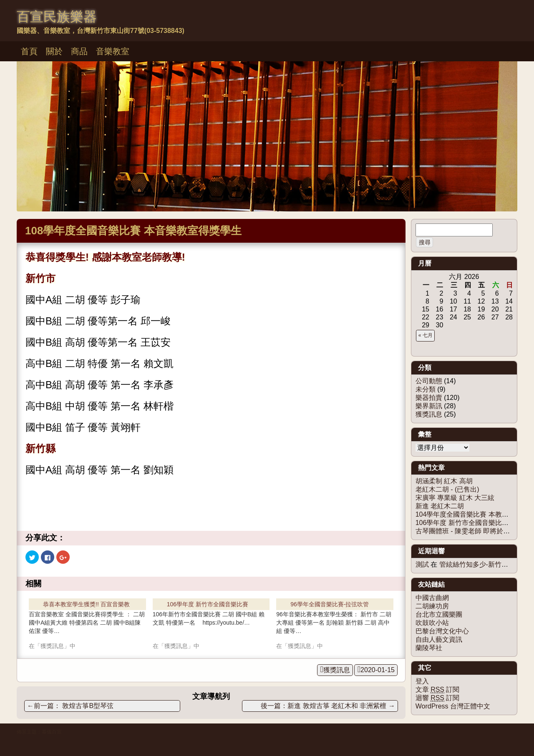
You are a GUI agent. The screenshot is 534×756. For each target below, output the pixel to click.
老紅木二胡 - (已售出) (447, 489)
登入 (422, 681)
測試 (422, 564)
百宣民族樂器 (57, 17)
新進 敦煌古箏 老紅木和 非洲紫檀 (341, 706)
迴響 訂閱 (438, 698)
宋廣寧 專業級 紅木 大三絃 (455, 498)
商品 (79, 51)
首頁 (29, 51)
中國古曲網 (432, 598)
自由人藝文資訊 (439, 639)
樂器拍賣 (429, 398)
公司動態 (429, 381)
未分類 (426, 389)
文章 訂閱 (438, 690)
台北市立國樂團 (439, 614)
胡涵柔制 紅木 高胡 (444, 481)
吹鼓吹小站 (432, 623)
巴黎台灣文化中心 (442, 631)
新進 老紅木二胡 (440, 506)
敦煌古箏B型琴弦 (70, 706)
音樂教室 (113, 51)
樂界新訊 (429, 406)
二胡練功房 (432, 606)
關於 (54, 51)
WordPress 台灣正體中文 (453, 706)
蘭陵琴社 (429, 648)
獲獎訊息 (337, 670)
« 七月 (426, 335)
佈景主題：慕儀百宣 (39, 732)
